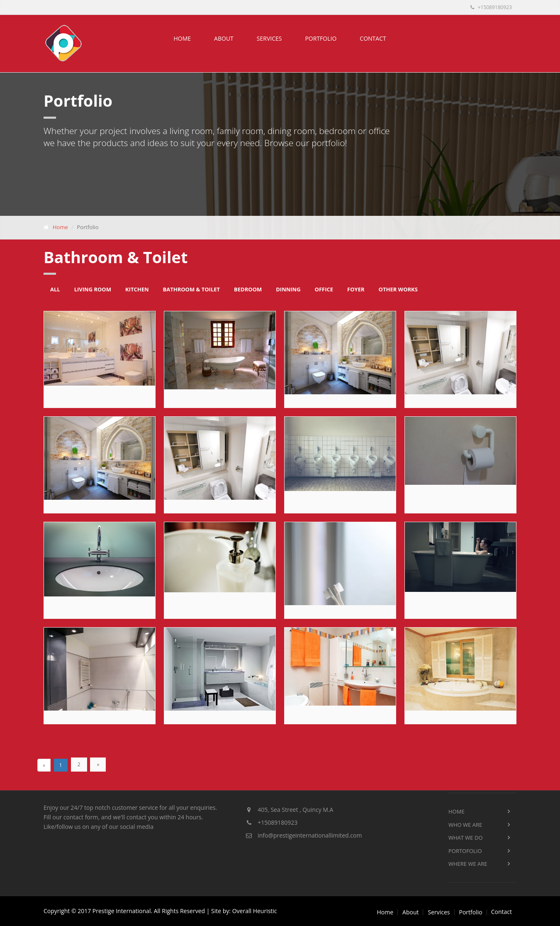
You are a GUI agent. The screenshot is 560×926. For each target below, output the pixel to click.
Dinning (288, 289)
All (55, 289)
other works (398, 289)
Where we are (468, 864)
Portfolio (321, 38)
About (224, 38)
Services (269, 38)
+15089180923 (491, 7)
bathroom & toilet (192, 289)
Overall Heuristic (255, 911)
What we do (466, 838)
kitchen (137, 289)
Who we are (465, 825)
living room (93, 289)
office (324, 289)
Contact (373, 38)
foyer (356, 289)
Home (183, 38)
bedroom (248, 289)
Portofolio (465, 851)
